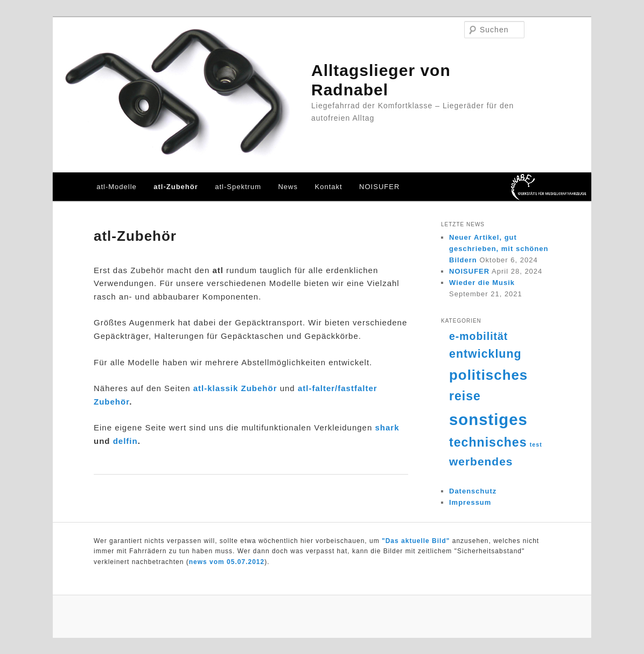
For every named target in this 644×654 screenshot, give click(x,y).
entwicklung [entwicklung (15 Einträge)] (485, 354)
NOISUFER (379, 187)
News (288, 187)
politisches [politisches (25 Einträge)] (488, 375)
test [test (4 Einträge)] (536, 444)
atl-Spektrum (238, 187)
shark (387, 427)
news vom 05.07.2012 (227, 562)
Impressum (470, 502)
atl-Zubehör (176, 187)
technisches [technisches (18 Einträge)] (488, 442)
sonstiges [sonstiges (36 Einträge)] (488, 419)
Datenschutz (473, 491)
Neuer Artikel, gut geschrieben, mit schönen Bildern (499, 249)
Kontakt (329, 187)
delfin (125, 441)
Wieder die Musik (482, 283)
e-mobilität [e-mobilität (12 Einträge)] (478, 336)
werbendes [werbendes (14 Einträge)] (481, 461)
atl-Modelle (117, 187)
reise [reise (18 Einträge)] (465, 396)
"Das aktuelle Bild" (416, 541)
